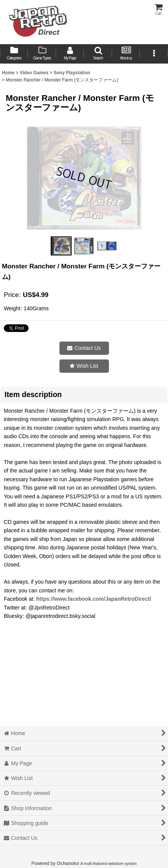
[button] (98, 54)
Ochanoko (68, 863)
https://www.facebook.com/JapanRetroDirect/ (94, 599)
